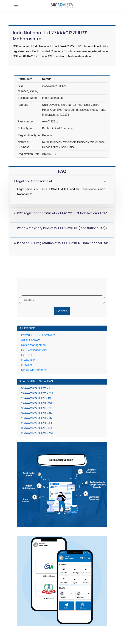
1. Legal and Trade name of (33, 181)
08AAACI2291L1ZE (37, 428)
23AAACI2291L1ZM (37, 433)
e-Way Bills (28, 360)
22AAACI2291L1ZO (37, 393)
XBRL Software (31, 340)
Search (62, 311)
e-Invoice (27, 365)
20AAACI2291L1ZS (36, 423)
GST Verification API (34, 350)
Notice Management (34, 345)
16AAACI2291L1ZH (37, 418)
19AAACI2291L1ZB (37, 403)
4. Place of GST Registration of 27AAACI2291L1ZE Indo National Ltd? (61, 243)
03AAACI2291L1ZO (37, 388)
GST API (27, 355)
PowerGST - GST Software (38, 335)
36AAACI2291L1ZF (36, 408)
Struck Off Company (34, 370)
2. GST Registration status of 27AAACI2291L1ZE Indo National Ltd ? (60, 213)
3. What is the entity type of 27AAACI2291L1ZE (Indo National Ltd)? (61, 228)
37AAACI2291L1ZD (37, 413)
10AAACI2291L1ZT (36, 398)
